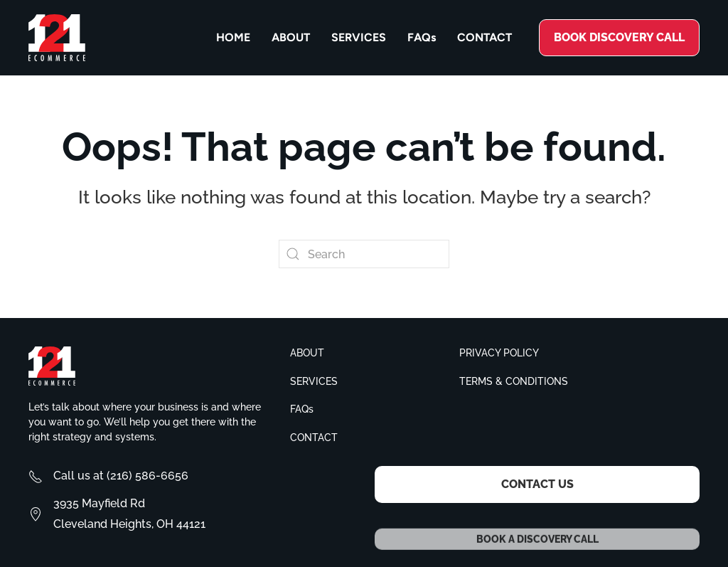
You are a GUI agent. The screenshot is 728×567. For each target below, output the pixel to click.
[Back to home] (57, 38)
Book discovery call (619, 37)
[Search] (364, 254)
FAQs (422, 37)
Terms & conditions (514, 381)
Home (233, 37)
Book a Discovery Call (537, 549)
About (291, 37)
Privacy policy (499, 353)
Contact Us (537, 484)
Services (359, 37)
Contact (485, 37)
